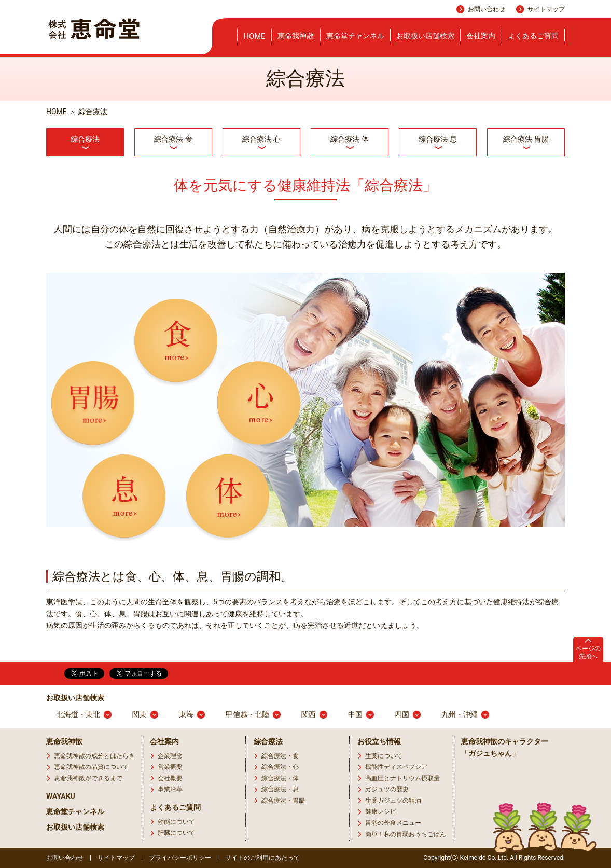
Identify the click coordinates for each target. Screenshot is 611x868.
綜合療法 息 (438, 139)
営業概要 (170, 767)
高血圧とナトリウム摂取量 (402, 778)
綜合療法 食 (173, 139)
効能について (176, 822)
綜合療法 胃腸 (526, 139)
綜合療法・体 (280, 778)
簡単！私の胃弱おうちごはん (406, 834)
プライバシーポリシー (180, 858)
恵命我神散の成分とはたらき (94, 756)
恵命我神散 (296, 36)
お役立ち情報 (379, 741)
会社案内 (481, 36)
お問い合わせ (487, 9)
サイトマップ (546, 9)
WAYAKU (61, 796)
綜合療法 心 (261, 139)
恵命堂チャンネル (355, 36)
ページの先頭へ (588, 652)
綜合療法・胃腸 (283, 801)
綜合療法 (93, 112)
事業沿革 (170, 789)
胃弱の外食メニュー (393, 823)
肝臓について (176, 833)
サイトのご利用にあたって (262, 858)
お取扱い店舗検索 (425, 36)
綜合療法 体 (349, 139)
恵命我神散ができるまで (88, 778)
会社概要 (170, 778)
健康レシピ (381, 811)
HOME (255, 36)
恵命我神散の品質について (91, 767)
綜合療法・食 (280, 756)
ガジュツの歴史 (387, 789)
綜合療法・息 (280, 789)
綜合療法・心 (280, 767)
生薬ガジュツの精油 (393, 801)
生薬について (384, 756)
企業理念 (170, 756)
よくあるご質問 (533, 36)
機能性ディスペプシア (396, 767)
